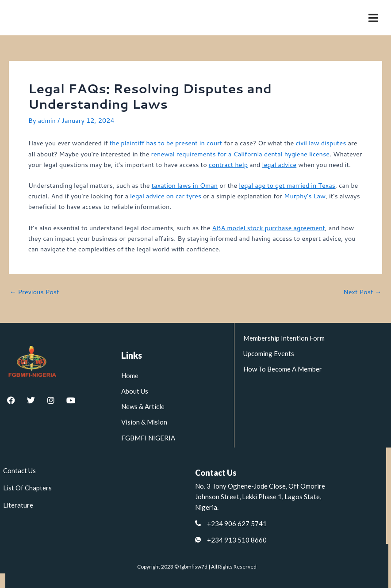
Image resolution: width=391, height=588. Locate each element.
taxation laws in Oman (185, 185)
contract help (228, 165)
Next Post (362, 292)
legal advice (279, 165)
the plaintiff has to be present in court (166, 143)
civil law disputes (321, 143)
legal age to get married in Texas (287, 185)
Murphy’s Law (305, 196)
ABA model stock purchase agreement (268, 228)
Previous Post (34, 292)
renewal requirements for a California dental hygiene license (240, 154)
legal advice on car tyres (166, 196)
